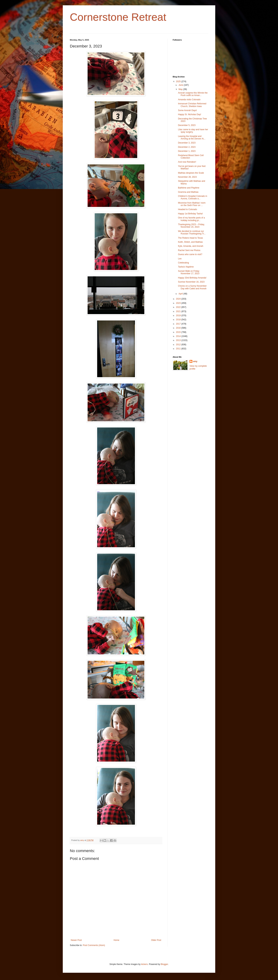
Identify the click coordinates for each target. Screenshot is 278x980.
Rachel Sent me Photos (189, 250)
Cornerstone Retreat (118, 17)
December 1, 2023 (187, 151)
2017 (179, 324)
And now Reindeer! (187, 162)
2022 (179, 307)
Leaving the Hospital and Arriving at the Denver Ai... (192, 137)
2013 (179, 340)
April (181, 294)
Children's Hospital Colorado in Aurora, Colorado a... (193, 197)
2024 (179, 299)
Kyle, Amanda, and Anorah (191, 246)
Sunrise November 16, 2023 (191, 282)
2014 (179, 336)
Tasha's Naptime (186, 267)
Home (116, 940)
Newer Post (76, 940)
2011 (179, 349)
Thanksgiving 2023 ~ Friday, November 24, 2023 (191, 226)
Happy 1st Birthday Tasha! (190, 214)
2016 (179, 328)
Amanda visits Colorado (189, 100)
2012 (179, 345)
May (181, 89)
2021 (179, 311)
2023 (179, 303)
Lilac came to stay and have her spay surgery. (193, 131)
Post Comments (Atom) (94, 945)
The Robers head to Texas (191, 238)
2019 (179, 316)
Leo (180, 259)
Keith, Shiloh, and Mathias (190, 242)
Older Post (156, 940)
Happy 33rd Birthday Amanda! (192, 278)
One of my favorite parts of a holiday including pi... (191, 219)
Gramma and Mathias (188, 192)
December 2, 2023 (187, 147)
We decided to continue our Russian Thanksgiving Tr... (192, 232)
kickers (144, 964)
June (181, 85)
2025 (179, 81)
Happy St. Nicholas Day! (190, 114)
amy (195, 361)
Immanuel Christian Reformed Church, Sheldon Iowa (192, 105)
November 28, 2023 (187, 177)
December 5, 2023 (187, 125)
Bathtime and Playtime (189, 188)
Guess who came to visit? (190, 254)
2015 (179, 332)
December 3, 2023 (187, 143)
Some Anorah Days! (187, 110)
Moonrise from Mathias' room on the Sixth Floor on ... (192, 204)
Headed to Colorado (187, 209)
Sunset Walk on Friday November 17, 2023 (189, 272)
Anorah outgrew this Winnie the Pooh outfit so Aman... (193, 94)
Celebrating (183, 263)
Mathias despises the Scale (191, 173)
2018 (179, 320)
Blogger (164, 964)
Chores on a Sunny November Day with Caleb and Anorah (192, 287)
